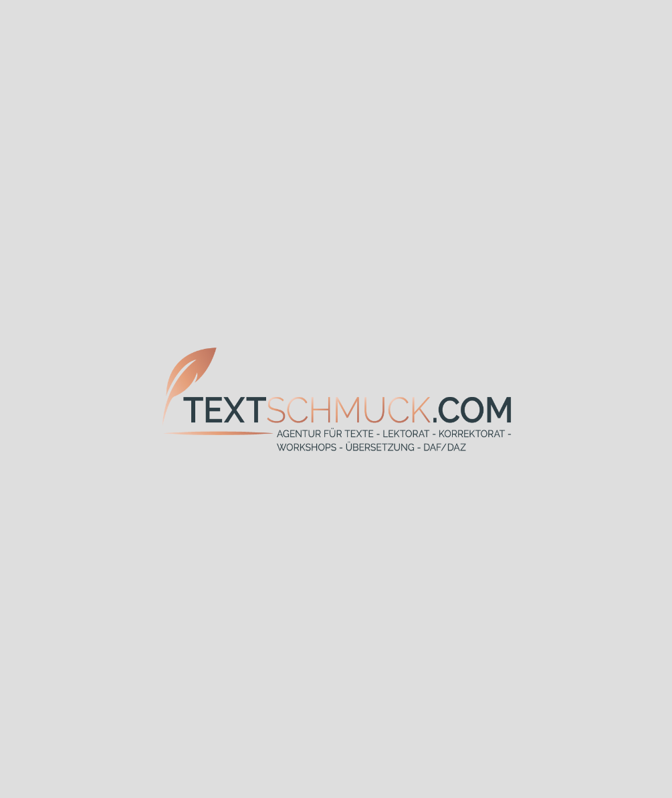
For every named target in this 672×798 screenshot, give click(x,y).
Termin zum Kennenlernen (359, 580)
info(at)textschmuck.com (326, 745)
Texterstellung (175, 309)
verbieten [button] (515, 771)
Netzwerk (455, 446)
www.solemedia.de (415, 785)
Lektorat (545, 309)
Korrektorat (222, 356)
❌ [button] (656, 756)
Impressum (512, 739)
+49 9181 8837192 (319, 716)
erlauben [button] (597, 771)
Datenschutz (515, 754)
